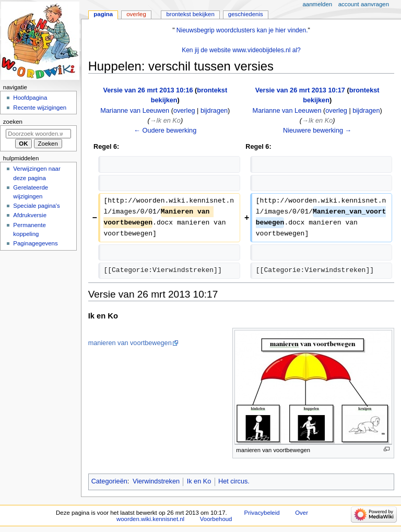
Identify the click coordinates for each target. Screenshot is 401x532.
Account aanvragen (364, 4)
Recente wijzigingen (40, 108)
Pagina (103, 14)
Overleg (136, 14)
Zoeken (13, 122)
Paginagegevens (35, 243)
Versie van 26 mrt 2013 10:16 (148, 90)
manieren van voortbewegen (130, 343)
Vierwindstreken (156, 481)
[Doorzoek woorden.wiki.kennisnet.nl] (38, 134)
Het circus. (234, 481)
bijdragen (214, 111)
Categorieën (109, 481)
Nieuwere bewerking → (317, 131)
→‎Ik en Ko (165, 121)
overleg (184, 111)
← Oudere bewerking (165, 131)
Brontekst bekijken (190, 14)
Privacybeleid (262, 513)
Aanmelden (318, 4)
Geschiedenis (246, 14)
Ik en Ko (199, 481)
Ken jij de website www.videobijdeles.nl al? (241, 50)
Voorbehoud (216, 519)
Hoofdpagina (30, 98)
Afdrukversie (30, 215)
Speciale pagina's (36, 206)
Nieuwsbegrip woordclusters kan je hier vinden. (242, 30)
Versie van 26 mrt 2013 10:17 (300, 90)
